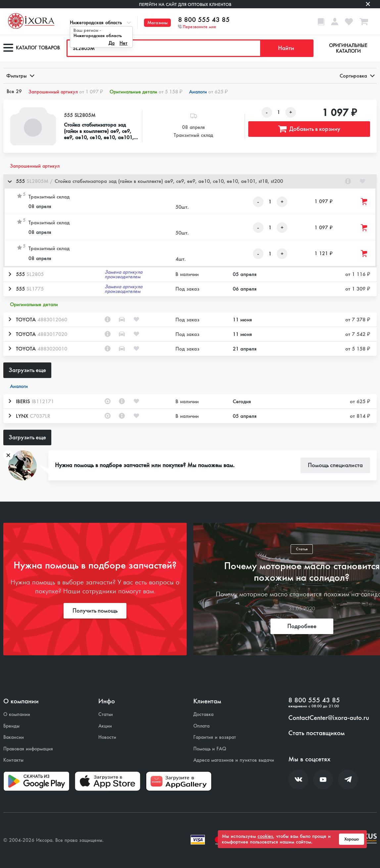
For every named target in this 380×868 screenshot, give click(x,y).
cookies (265, 836)
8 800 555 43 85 (204, 20)
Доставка (203, 714)
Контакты (13, 760)
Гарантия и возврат (215, 737)
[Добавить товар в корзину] (364, 202)
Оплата (201, 726)
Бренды (11, 726)
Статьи (106, 714)
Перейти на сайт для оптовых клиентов (185, 4)
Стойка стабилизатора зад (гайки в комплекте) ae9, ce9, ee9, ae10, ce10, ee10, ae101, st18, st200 (99, 131)
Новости (107, 737)
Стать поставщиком (316, 733)
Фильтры (20, 76)
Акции (105, 726)
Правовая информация (28, 749)
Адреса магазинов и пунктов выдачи (234, 760)
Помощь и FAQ (210, 749)
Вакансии (14, 737)
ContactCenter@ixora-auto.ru (329, 718)
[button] (190, 181)
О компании (17, 714)
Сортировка (357, 76)
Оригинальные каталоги (348, 48)
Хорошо (352, 839)
